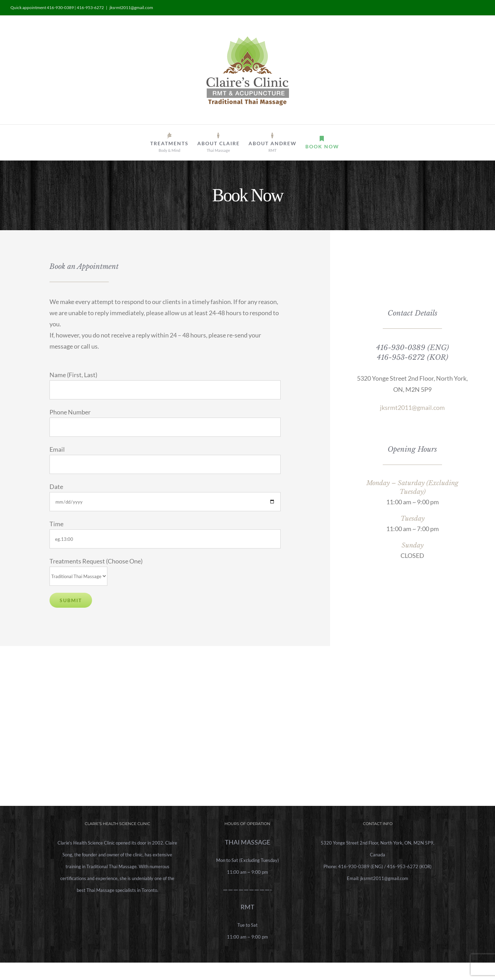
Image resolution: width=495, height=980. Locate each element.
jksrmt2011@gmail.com (131, 7)
